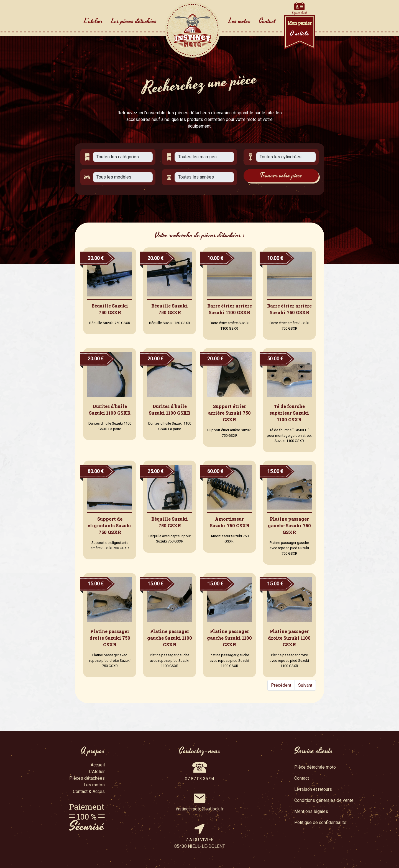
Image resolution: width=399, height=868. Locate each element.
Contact (267, 21)
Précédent (281, 685)
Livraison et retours (313, 789)
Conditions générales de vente (324, 800)
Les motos (240, 21)
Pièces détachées (87, 778)
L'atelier (93, 21)
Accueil (98, 765)
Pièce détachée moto (315, 767)
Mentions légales (311, 811)
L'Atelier (97, 772)
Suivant (305, 685)
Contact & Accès (89, 791)
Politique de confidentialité (320, 822)
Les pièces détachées (134, 21)
